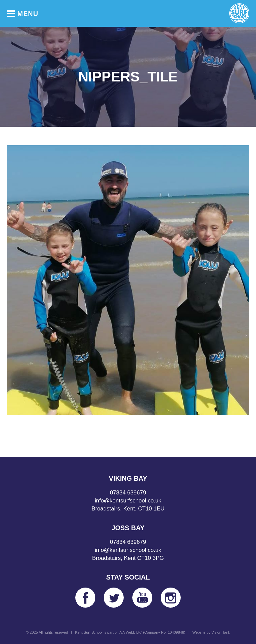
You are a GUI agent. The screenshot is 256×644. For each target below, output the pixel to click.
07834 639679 (128, 493)
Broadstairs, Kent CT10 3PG (128, 558)
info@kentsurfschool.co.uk (128, 501)
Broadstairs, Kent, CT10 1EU (128, 509)
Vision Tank (221, 632)
